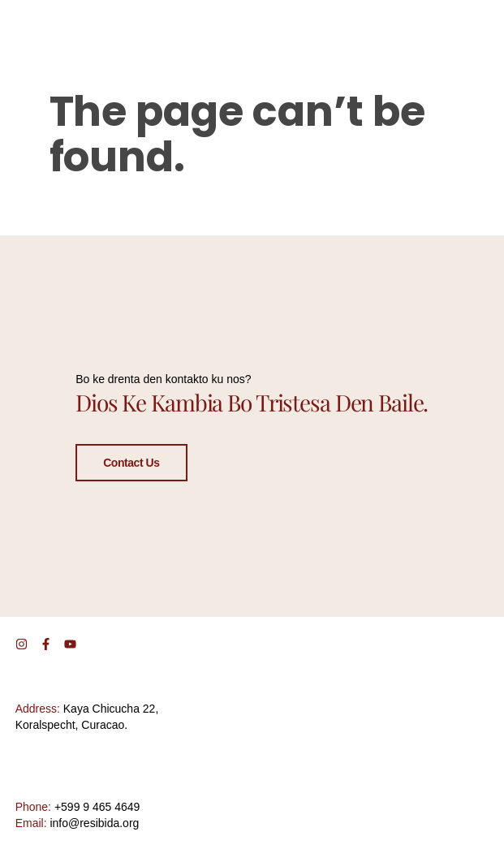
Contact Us (131, 462)
